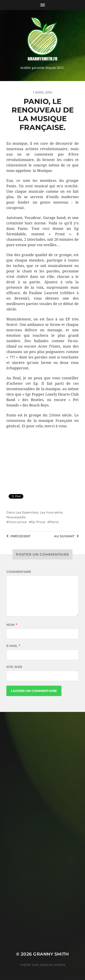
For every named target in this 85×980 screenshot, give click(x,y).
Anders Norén (52, 965)
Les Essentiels (27, 512)
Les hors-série (51, 512)
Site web (14, 667)
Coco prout (18, 522)
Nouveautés (16, 517)
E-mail (13, 646)
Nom (12, 625)
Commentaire (19, 572)
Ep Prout (38, 522)
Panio (54, 522)
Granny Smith (51, 954)
